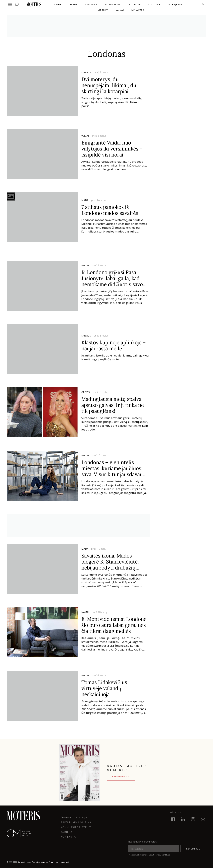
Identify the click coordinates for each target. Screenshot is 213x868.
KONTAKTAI (69, 837)
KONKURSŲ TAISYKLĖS (76, 827)
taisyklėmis (166, 855)
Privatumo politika (76, 822)
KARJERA (66, 832)
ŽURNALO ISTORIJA (74, 817)
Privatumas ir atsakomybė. (59, 862)
